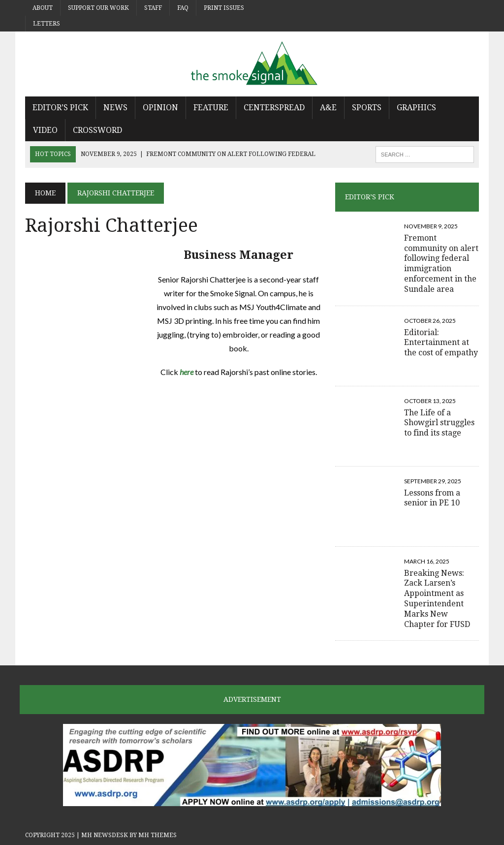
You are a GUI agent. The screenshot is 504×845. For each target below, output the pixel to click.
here (187, 372)
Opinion (160, 108)
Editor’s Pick (60, 108)
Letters (47, 24)
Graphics (416, 108)
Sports (367, 108)
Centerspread (274, 108)
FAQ (183, 8)
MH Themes (157, 835)
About (43, 8)
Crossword (97, 130)
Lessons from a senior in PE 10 (432, 498)
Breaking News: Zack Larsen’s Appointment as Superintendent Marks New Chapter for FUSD (437, 599)
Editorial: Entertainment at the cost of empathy (441, 343)
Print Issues (224, 8)
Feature (211, 108)
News (115, 108)
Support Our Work (98, 8)
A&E (328, 108)
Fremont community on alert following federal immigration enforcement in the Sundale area (441, 264)
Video (45, 130)
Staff (153, 8)
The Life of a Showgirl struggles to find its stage (439, 423)
